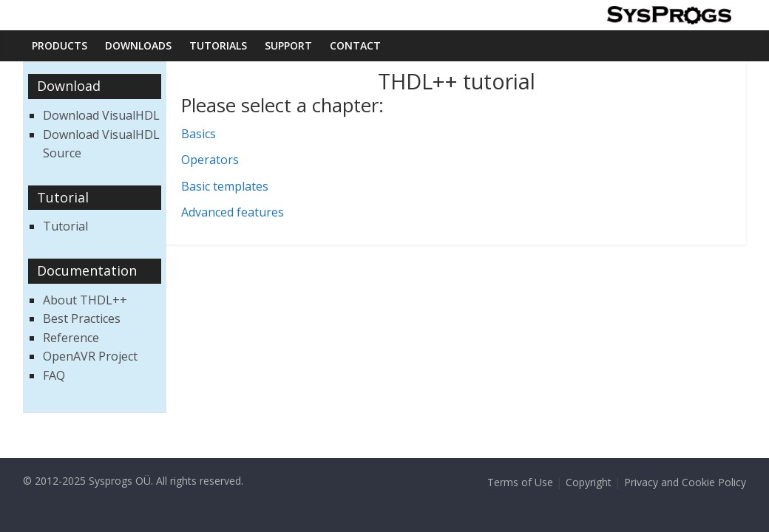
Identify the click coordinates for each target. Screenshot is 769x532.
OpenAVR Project (90, 356)
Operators (210, 160)
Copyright (589, 482)
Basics (199, 134)
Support (288, 45)
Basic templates (225, 186)
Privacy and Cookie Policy (685, 482)
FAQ (54, 375)
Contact (355, 45)
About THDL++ (85, 300)
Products (60, 45)
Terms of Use (520, 482)
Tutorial (65, 226)
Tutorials (218, 45)
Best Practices (82, 318)
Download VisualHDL (101, 115)
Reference (71, 338)
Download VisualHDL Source (101, 144)
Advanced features (233, 212)
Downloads (138, 45)
